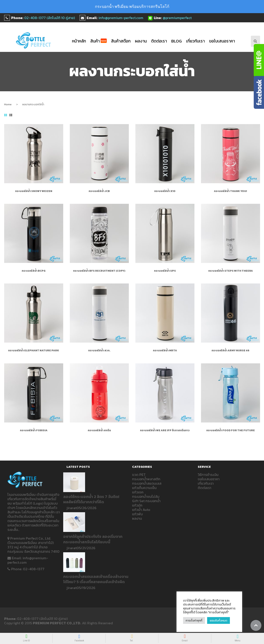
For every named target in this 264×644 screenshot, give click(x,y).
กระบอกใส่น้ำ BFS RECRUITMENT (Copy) (99, 271)
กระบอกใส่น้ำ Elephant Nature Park (34, 350)
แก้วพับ (137, 514)
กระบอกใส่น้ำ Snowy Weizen (34, 191)
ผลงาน (141, 41)
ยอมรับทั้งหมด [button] (219, 620)
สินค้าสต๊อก (121, 41)
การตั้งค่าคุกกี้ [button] (194, 620)
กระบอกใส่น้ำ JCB (99, 191)
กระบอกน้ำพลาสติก (146, 479)
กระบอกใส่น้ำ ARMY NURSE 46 (230, 350)
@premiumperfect (177, 18)
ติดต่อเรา (159, 41)
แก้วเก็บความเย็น (144, 488)
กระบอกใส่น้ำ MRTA (165, 350)
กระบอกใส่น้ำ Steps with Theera (231, 271)
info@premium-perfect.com (121, 18)
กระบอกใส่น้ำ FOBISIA (34, 430)
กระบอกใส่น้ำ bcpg (34, 271)
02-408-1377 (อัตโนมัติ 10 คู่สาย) (50, 18)
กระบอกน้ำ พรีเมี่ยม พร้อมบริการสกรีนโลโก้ (132, 6)
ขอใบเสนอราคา (222, 41)
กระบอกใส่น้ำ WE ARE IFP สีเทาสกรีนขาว (165, 430)
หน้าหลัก (79, 41)
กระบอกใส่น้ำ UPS (165, 271)
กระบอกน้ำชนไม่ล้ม (146, 496)
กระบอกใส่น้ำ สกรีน (99, 430)
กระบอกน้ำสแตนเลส (147, 483)
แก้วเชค (138, 492)
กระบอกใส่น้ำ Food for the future (231, 430)
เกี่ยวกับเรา (195, 41)
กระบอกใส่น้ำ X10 (165, 191)
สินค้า (99, 41)
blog (177, 41)
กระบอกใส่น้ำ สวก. (99, 350)
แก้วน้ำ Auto (141, 510)
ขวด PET (139, 475)
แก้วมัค (137, 505)
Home (8, 104)
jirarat (72, 508)
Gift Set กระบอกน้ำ (146, 501)
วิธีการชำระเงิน (208, 475)
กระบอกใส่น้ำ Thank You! (230, 191)
